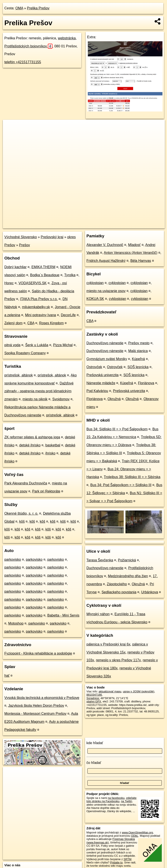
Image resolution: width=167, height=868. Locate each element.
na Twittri (126, 801)
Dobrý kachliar (15, 267)
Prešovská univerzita (103, 375)
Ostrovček (94, 367)
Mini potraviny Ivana (40, 315)
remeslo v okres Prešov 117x (118, 660)
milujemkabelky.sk (36, 307)
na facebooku (116, 798)
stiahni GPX (94, 701)
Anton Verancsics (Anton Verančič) (130, 253)
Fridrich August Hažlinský (106, 261)
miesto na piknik (35, 399)
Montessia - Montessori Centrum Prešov (35, 714)
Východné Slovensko (21, 237)
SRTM (127, 859)
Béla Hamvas (141, 261)
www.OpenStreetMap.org (137, 832)
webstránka (67, 38)
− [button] (10, 134)
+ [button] (10, 127)
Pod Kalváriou (97, 391)
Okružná (114, 399)
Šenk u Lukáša (37, 345)
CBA (31, 323)
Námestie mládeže (101, 383)
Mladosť (134, 245)
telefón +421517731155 (23, 62)
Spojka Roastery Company (25, 353)
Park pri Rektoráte (46, 491)
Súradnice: (93, 698)
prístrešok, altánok (19, 375)
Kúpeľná (139, 359)
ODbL (134, 836)
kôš (22, 521)
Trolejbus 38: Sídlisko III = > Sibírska (132, 477)
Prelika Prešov (38, 8)
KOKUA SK (95, 299)
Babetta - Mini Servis (63, 615)
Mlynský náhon (98, 614)
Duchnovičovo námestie (105, 343)
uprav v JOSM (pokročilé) (139, 691)
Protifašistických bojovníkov (28, 46)
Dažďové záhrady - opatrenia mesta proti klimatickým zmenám (39, 391)
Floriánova (146, 383)
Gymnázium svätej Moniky (107, 359)
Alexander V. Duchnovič (105, 245)
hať (7, 676)
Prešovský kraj (52, 237)
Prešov (25, 245)
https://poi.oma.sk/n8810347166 (145, 225)
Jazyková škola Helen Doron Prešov (36, 706)
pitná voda (12, 345)
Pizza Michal (63, 345)
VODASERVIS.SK (33, 283)
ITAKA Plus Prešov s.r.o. (39, 299)
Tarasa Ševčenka (100, 560)
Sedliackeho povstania (119, 592)
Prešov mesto (139, 343)
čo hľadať (94, 763)
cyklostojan (95, 283)
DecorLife (68, 315)
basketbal (53, 445)
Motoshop (16, 623)
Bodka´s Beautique (45, 275)
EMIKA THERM (43, 267)
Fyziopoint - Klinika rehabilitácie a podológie (38, 653)
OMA (19, 8)
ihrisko (50, 453)
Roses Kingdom (51, 323)
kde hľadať (95, 743)
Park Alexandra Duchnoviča (26, 483)
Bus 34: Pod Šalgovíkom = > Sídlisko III (121, 485)
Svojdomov (61, 399)
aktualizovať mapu (110, 691)
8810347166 (94, 695)
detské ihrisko (30, 445)
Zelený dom (13, 323)
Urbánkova (149, 592)
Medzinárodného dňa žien (128, 576)
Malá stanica (138, 351)
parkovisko (13, 560)
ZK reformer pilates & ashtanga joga (32, 437)
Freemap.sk (112, 225)
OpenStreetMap (90, 225)
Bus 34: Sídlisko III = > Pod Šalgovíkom (117, 429)
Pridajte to (116, 862)
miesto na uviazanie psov (106, 291)
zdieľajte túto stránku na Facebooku (112, 800)
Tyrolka (70, 275)
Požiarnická (127, 560)
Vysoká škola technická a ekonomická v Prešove (42, 698)
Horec (9, 283)
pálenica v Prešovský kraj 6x (109, 644)
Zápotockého (117, 584)
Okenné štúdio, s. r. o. (21, 513)
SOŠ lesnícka (138, 367)
